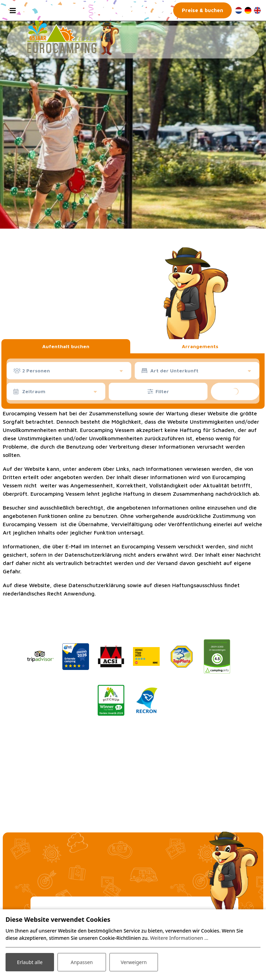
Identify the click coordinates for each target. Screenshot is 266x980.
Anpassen (82, 962)
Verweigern (134, 962)
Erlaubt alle (30, 962)
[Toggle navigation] (13, 10)
